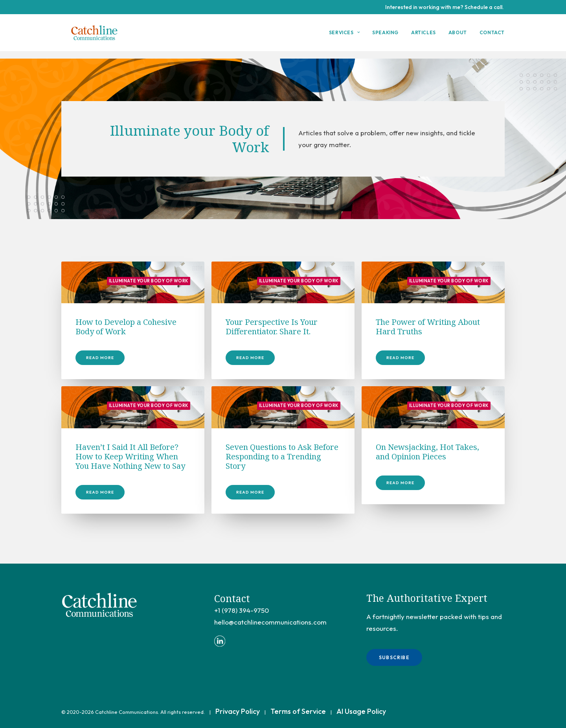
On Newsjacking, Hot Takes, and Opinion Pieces (427, 452)
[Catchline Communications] (97, 37)
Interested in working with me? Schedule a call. (445, 7)
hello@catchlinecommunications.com (270, 622)
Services (344, 36)
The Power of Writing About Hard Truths (428, 327)
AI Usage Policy (361, 711)
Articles (424, 36)
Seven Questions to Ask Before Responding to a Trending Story (282, 457)
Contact (492, 36)
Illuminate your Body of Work (149, 281)
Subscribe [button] (394, 657)
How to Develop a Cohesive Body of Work (126, 327)
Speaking (385, 36)
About (458, 36)
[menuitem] (347, 37)
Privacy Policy (238, 711)
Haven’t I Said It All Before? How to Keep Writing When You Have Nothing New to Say (130, 457)
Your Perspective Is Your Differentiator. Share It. (272, 327)
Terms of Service (298, 711)
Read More (100, 358)
